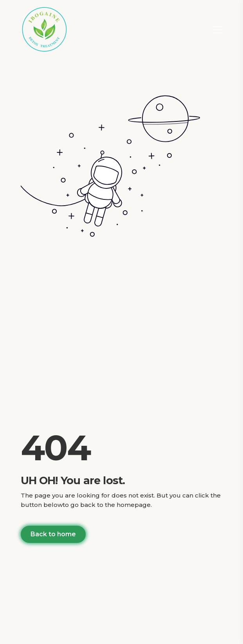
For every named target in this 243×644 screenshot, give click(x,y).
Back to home (53, 534)
